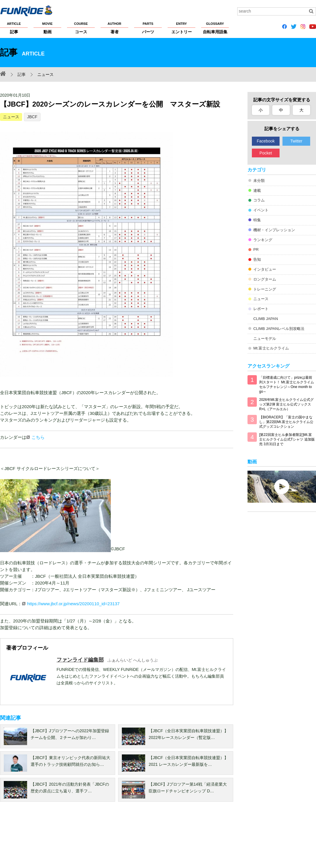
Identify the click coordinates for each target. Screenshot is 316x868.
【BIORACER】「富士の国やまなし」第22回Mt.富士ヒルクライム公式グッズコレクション (286, 422)
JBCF (32, 117)
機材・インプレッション (274, 230)
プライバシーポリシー (64, 839)
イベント (261, 210)
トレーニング (265, 289)
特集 (257, 220)
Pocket (266, 153)
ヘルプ (141, 839)
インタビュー (265, 269)
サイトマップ (165, 839)
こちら (38, 437)
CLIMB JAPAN (266, 319)
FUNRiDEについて (16, 839)
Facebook (266, 141)
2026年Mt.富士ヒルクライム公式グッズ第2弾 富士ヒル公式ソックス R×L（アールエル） (286, 404)
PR (256, 249)
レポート (261, 309)
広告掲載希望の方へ (238, 839)
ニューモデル (265, 339)
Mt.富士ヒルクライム (271, 348)
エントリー (181, 28)
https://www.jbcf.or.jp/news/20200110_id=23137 (73, 604)
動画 (47, 28)
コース (81, 28)
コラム (259, 200)
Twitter (296, 141)
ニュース (11, 117)
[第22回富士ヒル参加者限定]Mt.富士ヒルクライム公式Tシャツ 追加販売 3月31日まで (287, 439)
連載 (257, 191)
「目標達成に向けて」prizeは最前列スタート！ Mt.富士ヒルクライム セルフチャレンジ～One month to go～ (287, 385)
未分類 (259, 181)
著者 (114, 28)
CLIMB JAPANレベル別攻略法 (279, 329)
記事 (14, 28)
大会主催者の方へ (199, 839)
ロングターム (265, 279)
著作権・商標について (109, 839)
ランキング (263, 240)
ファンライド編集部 (80, 660)
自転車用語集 (215, 28)
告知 (257, 259)
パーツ (148, 28)
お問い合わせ (279, 839)
